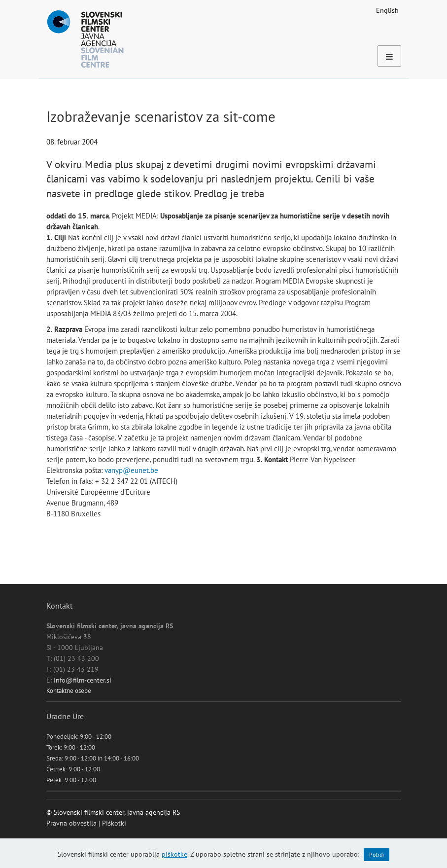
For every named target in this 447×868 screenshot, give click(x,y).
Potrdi (377, 854)
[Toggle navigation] (389, 56)
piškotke (174, 854)
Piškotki (114, 823)
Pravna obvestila (71, 823)
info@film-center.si (83, 680)
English (387, 10)
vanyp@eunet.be (131, 470)
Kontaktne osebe (69, 691)
